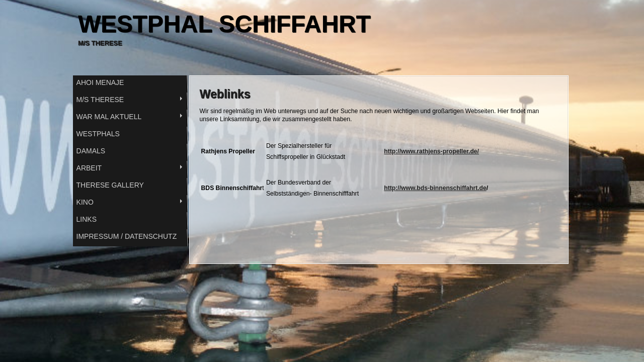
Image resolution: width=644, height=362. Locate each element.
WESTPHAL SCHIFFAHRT (224, 24)
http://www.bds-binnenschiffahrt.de (435, 188)
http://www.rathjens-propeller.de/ (431, 151)
